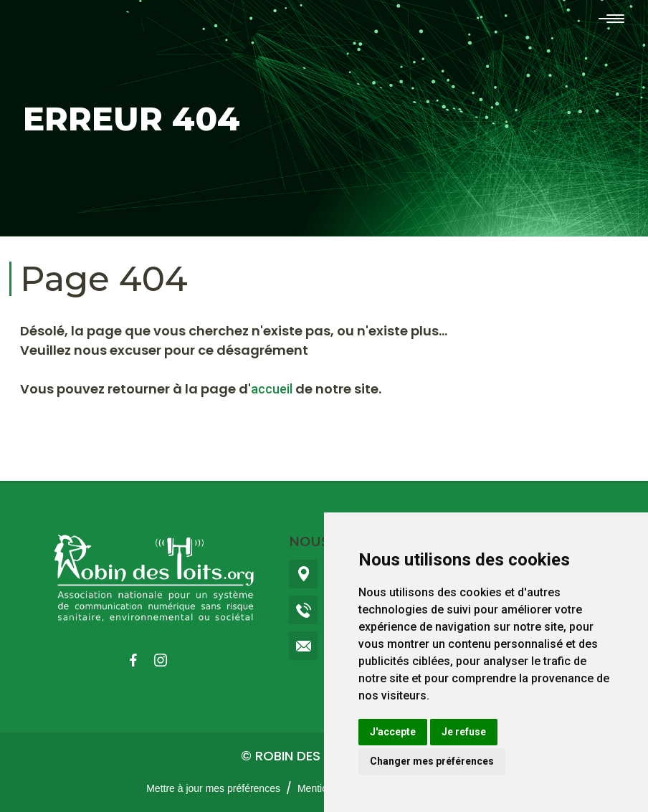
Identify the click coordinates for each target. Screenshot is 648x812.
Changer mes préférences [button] (432, 761)
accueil (272, 389)
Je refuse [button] (464, 732)
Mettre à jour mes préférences (213, 788)
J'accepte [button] (393, 732)
